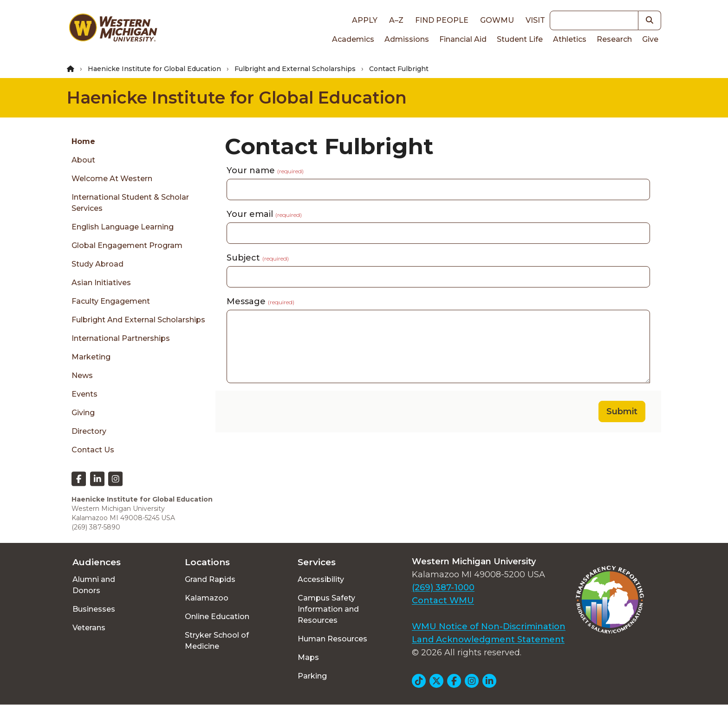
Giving (83, 413)
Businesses (94, 609)
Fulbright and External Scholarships (295, 69)
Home (83, 141)
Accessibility (321, 579)
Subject (258, 258)
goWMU (497, 20)
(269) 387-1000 (443, 587)
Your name (265, 170)
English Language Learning (123, 227)
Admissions (407, 39)
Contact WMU (443, 601)
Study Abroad (97, 264)
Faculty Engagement (111, 301)
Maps (308, 657)
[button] (650, 20)
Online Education (217, 617)
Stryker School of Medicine (217, 641)
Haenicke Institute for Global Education (154, 69)
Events (84, 394)
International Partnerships (121, 338)
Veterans (89, 628)
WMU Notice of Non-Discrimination (489, 627)
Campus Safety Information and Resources (328, 609)
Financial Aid (463, 39)
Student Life (520, 39)
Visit (535, 20)
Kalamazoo (207, 598)
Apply (365, 20)
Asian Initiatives (101, 283)
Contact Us (93, 450)
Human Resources (332, 639)
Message (260, 301)
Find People (442, 20)
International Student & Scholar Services (130, 203)
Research (614, 39)
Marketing (91, 357)
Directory (89, 431)
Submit (622, 411)
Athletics (570, 39)
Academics (353, 39)
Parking (312, 676)
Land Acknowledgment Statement (488, 640)
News (82, 375)
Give (650, 39)
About (83, 160)
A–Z (396, 20)
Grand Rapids (210, 579)
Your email (264, 214)
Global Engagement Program (127, 245)
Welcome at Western (112, 179)
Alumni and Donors (94, 585)
